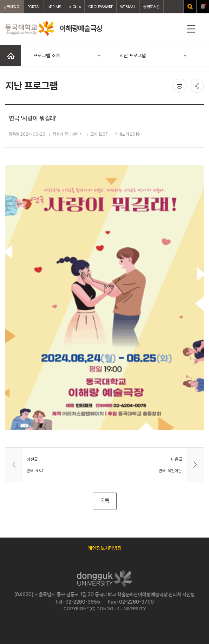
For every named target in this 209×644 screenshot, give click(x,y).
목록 (105, 501)
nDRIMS (54, 7)
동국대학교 (12, 7)
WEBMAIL (128, 7)
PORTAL (34, 7)
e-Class (75, 7)
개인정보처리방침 (105, 548)
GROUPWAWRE (100, 7)
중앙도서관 (152, 7)
